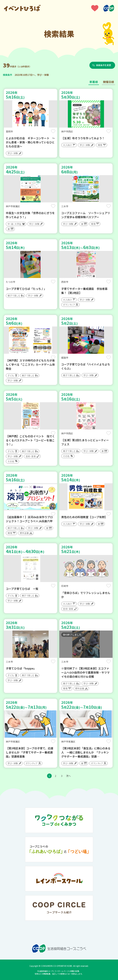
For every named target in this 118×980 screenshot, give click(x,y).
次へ (68, 776)
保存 (53, 131)
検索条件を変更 (104, 65)
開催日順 (108, 82)
